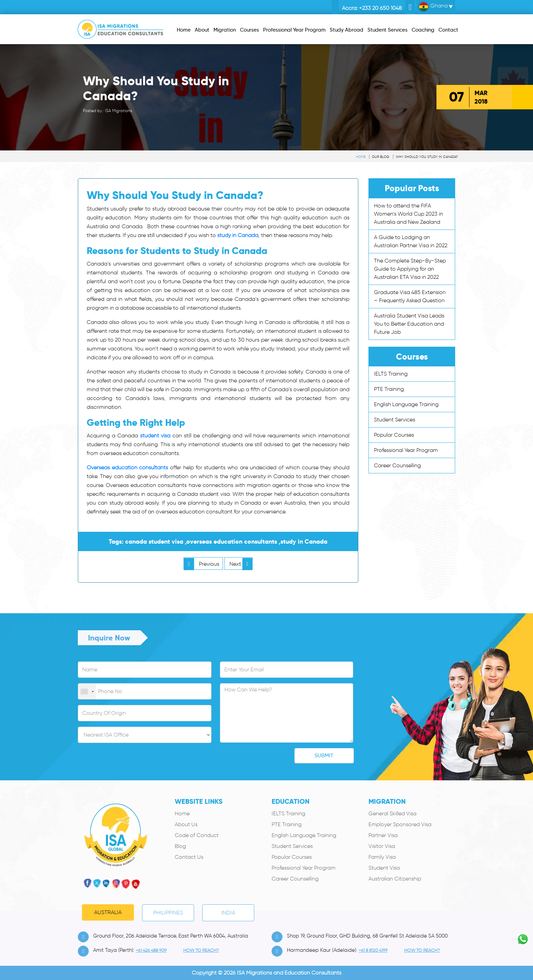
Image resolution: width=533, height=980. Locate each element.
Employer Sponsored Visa (400, 824)
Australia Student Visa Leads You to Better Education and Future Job (409, 324)
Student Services (394, 420)
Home (361, 157)
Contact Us (189, 857)
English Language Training (406, 404)
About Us (186, 824)
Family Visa (382, 857)
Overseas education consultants (127, 467)
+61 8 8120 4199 (373, 950)
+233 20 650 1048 (380, 8)
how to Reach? (201, 950)
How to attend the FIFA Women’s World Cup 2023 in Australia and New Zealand (408, 214)
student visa (155, 435)
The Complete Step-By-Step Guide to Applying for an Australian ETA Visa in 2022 (410, 269)
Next (241, 564)
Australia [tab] (108, 912)
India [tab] (228, 913)
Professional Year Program (406, 450)
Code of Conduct (197, 835)
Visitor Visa (382, 846)
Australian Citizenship (395, 879)
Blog (180, 846)
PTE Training (389, 389)
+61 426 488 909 (151, 950)
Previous (202, 564)
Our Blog (381, 157)
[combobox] (87, 692)
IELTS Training (391, 374)
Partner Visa (383, 835)
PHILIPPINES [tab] (168, 913)
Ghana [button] (433, 7)
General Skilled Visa (392, 813)
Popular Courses (394, 435)
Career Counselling (397, 465)
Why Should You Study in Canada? (427, 157)
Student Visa (384, 868)
